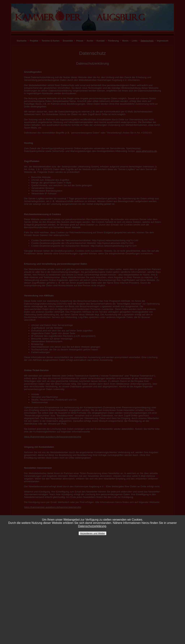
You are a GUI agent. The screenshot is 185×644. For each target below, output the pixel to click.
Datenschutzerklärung (92, 526)
